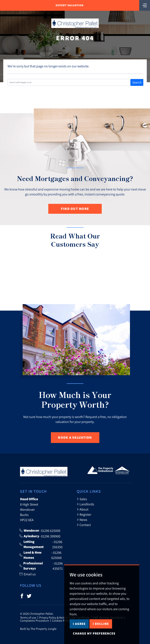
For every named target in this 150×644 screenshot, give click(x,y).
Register (84, 514)
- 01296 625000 (40, 531)
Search (137, 82)
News (82, 520)
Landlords (85, 504)
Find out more (75, 209)
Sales (82, 499)
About (83, 509)
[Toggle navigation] (145, 5)
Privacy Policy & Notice (53, 618)
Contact (84, 525)
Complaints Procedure (34, 621)
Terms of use (28, 618)
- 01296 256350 (41, 544)
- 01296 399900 (40, 536)
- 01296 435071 (41, 566)
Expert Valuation (70, 5)
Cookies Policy (61, 621)
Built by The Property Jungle (38, 629)
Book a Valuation (75, 437)
